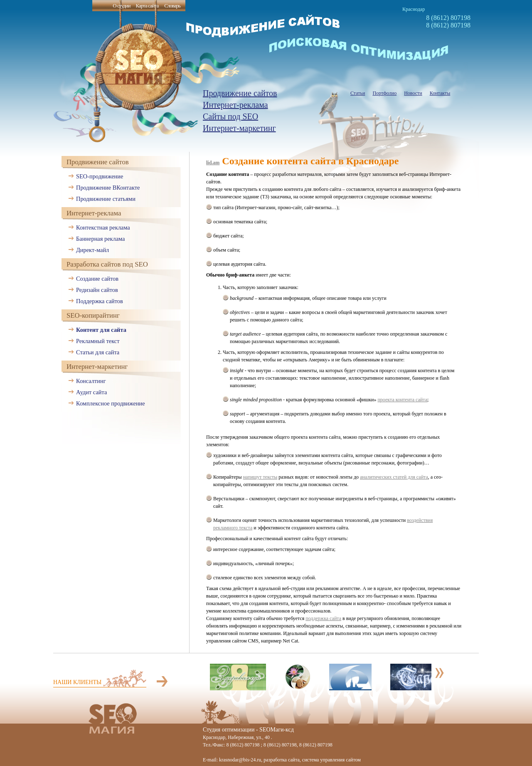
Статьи (358, 93)
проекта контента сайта (402, 400)
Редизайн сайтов (97, 290)
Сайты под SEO (230, 116)
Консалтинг (91, 381)
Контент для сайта (101, 330)
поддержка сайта (323, 618)
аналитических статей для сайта (394, 477)
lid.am (213, 163)
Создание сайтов (97, 279)
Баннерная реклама (100, 239)
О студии (121, 6)
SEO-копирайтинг (93, 315)
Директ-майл (92, 250)
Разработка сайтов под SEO (107, 264)
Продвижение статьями (106, 199)
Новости (413, 93)
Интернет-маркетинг (239, 128)
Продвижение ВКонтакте (108, 188)
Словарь (172, 6)
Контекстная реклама (103, 227)
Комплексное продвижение (111, 403)
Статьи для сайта (98, 352)
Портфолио (384, 93)
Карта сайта (147, 6)
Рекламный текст (98, 341)
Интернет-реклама (235, 105)
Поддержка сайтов (100, 301)
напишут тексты (260, 477)
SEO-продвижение (100, 176)
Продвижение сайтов (240, 93)
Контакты (440, 93)
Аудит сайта (91, 392)
